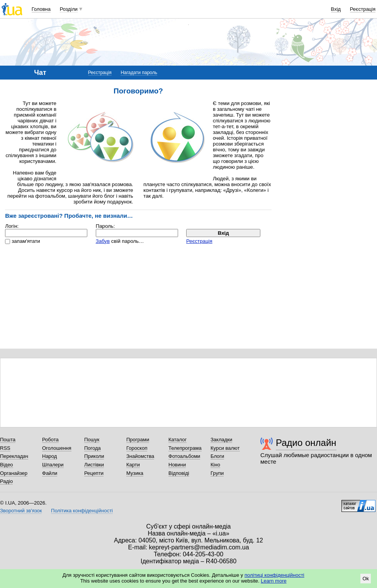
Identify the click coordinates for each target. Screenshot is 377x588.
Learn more (273, 581)
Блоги (217, 456)
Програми (138, 440)
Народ (49, 456)
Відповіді (179, 473)
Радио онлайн (306, 443)
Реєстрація (363, 9)
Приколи (94, 456)
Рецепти (94, 473)
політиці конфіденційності (274, 575)
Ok (366, 579)
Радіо (6, 481)
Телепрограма (185, 448)
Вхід (336, 9)
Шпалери (53, 465)
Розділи (69, 9)
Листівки (94, 465)
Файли (50, 473)
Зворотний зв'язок (21, 511)
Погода (93, 448)
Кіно (215, 465)
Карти (133, 465)
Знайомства (140, 456)
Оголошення (57, 448)
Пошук (92, 440)
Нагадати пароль (139, 73)
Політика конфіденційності (82, 511)
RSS (5, 448)
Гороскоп (137, 448)
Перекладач (14, 456)
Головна (41, 9)
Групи (217, 473)
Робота (50, 440)
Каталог (177, 440)
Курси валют (225, 448)
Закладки (221, 440)
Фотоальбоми (184, 456)
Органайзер (14, 473)
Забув (103, 241)
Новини (177, 465)
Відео (7, 465)
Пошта (8, 440)
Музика (135, 473)
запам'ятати (26, 241)
